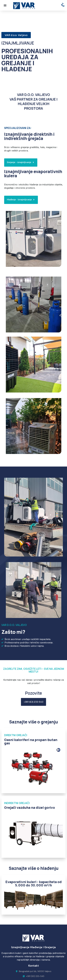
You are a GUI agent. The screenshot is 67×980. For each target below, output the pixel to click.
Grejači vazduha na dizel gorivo (30, 807)
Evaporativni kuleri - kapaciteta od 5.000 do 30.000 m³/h (33, 883)
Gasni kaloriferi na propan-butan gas (31, 741)
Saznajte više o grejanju (33, 722)
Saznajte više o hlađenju (34, 868)
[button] (5, 5)
